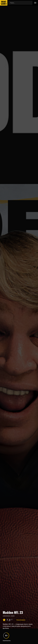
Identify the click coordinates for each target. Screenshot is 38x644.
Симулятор (6, 616)
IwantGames (4, 3)
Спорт (13, 616)
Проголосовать (21, 620)
